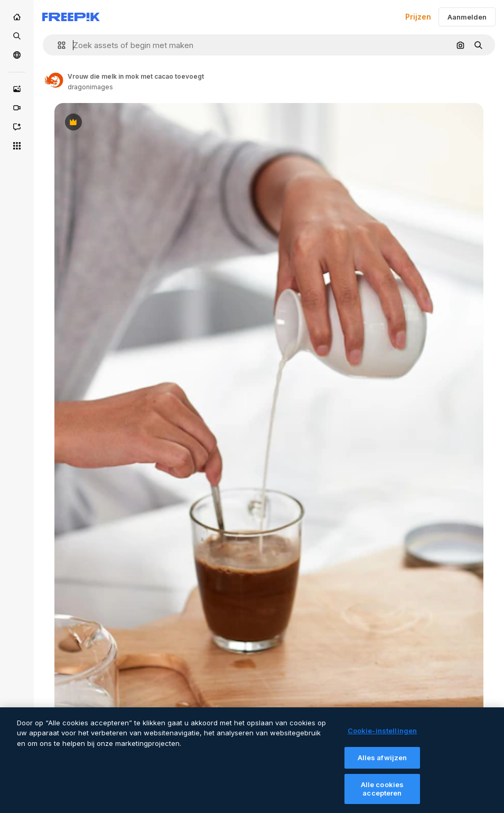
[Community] (17, 55)
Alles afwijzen (382, 765)
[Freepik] (71, 17)
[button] (57, 45)
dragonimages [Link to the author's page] (90, 87)
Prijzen (418, 17)
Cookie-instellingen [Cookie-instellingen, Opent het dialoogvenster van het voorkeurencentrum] (382, 739)
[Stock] (17, 36)
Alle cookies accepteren (382, 797)
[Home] (17, 17)
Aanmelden (467, 17)
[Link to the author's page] (54, 80)
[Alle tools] (17, 146)
